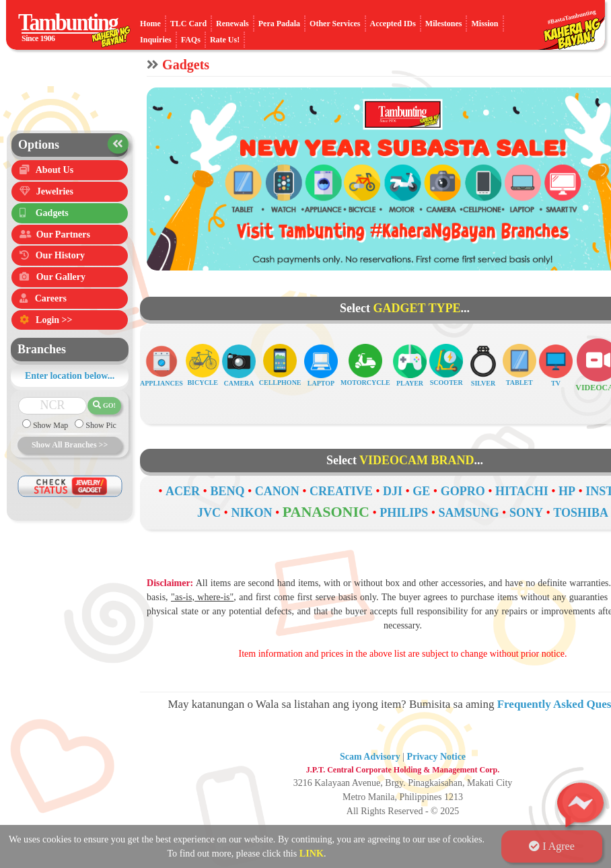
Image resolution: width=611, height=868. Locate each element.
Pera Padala (279, 24)
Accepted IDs (393, 24)
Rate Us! (225, 40)
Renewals (232, 24)
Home (150, 24)
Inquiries (156, 40)
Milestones (444, 24)
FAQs (191, 40)
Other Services (335, 24)
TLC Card (188, 24)
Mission (484, 24)
